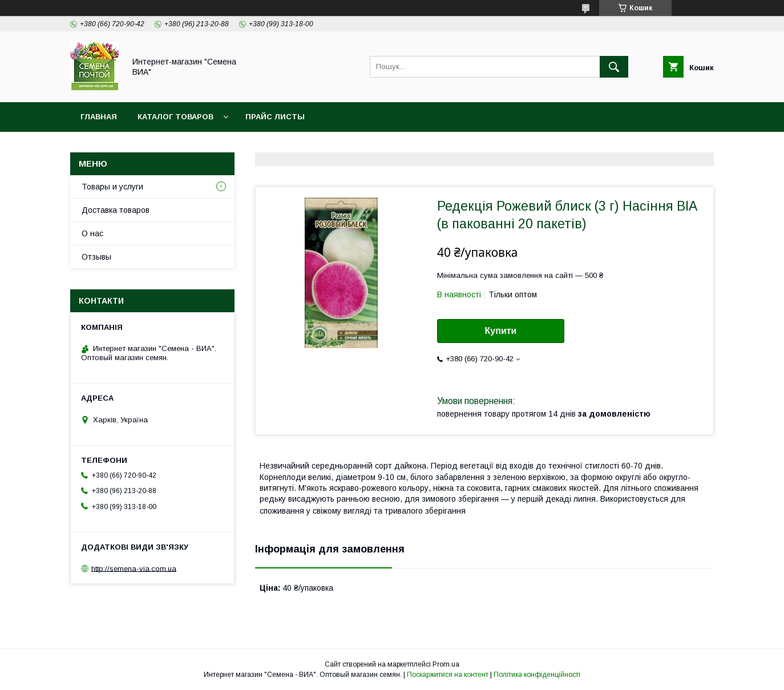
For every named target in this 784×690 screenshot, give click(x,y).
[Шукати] (614, 67)
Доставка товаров (116, 210)
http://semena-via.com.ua (134, 568)
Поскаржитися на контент (448, 675)
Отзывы (96, 257)
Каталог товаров (175, 117)
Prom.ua (446, 664)
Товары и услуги (112, 187)
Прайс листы (275, 117)
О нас (92, 233)
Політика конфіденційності (537, 675)
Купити (501, 331)
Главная (99, 117)
